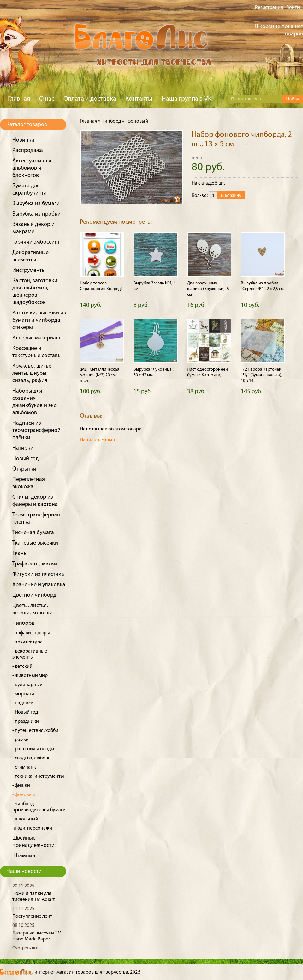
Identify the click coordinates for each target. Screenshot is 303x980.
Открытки (24, 469)
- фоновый (24, 795)
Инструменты (29, 270)
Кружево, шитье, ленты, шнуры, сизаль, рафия (33, 373)
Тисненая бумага (33, 533)
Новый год (26, 459)
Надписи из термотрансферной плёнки (36, 431)
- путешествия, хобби (35, 731)
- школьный (25, 819)
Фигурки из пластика (38, 574)
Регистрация (269, 8)
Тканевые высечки (35, 543)
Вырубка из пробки (36, 214)
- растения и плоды (33, 749)
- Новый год (25, 712)
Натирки (23, 448)
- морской (23, 694)
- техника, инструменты (38, 776)
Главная (19, 99)
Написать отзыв (97, 440)
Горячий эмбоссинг (36, 242)
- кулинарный (27, 685)
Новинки (23, 140)
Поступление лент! (33, 916)
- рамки (21, 740)
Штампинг (25, 856)
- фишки (21, 786)
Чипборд (24, 623)
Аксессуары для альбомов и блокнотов (32, 168)
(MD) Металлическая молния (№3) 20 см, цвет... (100, 375)
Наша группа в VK (187, 99)
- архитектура (27, 642)
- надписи (23, 703)
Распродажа (28, 151)
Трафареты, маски (35, 564)
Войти (293, 8)
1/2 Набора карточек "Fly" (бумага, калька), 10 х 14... (261, 375)
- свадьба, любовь (31, 758)
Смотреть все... (27, 948)
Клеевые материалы (37, 338)
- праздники (26, 721)
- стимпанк (24, 767)
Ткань (19, 554)
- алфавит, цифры (31, 633)
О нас (47, 99)
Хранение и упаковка (39, 585)
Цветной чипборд (34, 595)
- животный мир (30, 676)
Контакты (139, 99)
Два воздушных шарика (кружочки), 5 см (208, 289)
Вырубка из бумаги (36, 204)
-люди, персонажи (32, 828)
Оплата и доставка (90, 99)
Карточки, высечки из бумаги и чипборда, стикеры (39, 320)
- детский (22, 667)
